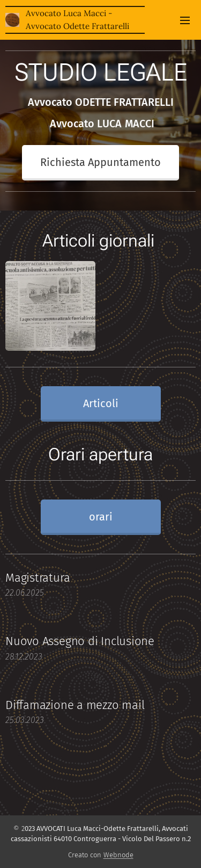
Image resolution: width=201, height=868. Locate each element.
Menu (185, 20)
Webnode (118, 855)
